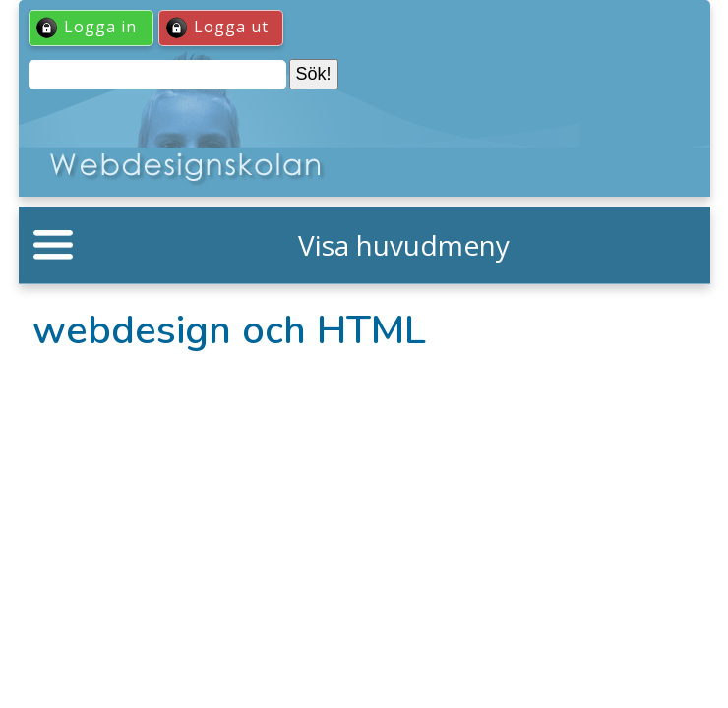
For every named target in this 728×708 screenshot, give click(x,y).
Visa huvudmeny (404, 245)
